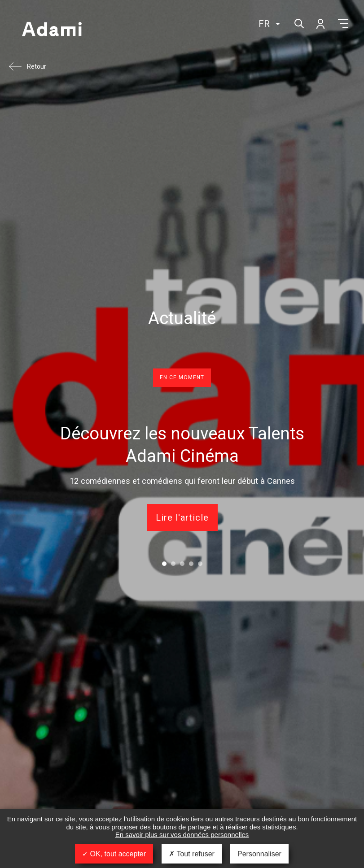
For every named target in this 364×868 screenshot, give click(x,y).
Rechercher (298, 23)
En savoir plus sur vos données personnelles (182, 835)
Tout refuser (192, 854)
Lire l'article (182, 517)
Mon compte (320, 23)
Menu (343, 23)
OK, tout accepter (114, 854)
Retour (37, 66)
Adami (52, 30)
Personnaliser (259, 854)
